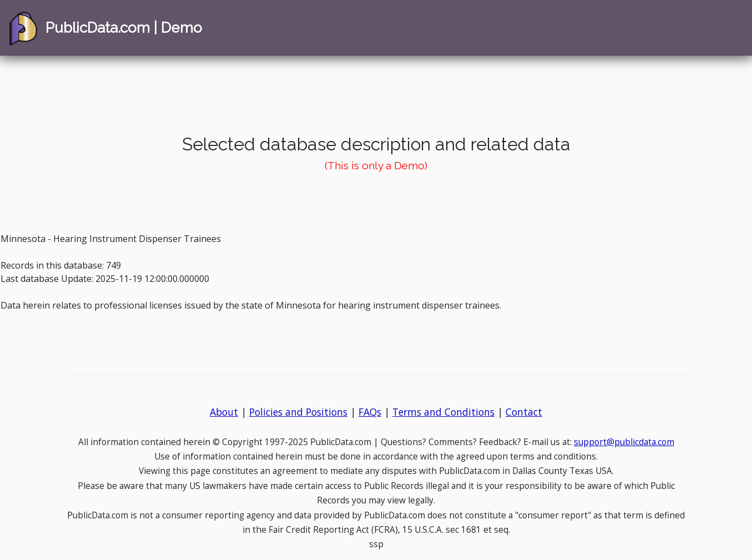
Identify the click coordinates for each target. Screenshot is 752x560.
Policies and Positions (298, 412)
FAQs (370, 412)
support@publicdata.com (624, 442)
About (224, 412)
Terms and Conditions (443, 412)
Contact (524, 412)
